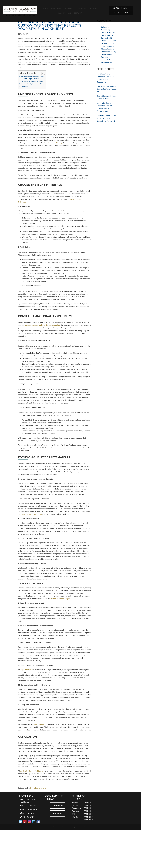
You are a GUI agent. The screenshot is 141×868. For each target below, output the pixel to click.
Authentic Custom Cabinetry (32, 807)
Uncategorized (106, 65)
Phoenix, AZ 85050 (28, 843)
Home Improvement (38, 825)
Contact (78, 12)
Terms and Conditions (81, 865)
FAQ (69, 12)
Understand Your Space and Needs (32, 78)
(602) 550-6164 (121, 7)
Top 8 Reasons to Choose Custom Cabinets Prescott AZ (107, 92)
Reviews (57, 851)
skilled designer (38, 758)
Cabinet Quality (107, 39)
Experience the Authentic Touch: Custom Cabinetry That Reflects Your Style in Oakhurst (50, 25)
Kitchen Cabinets (107, 50)
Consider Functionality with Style (32, 83)
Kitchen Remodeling (108, 53)
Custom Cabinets (107, 45)
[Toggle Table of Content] (42, 75)
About (81, 7)
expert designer (27, 701)
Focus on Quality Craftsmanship (32, 86)
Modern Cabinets (107, 62)
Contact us (57, 843)
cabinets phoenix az (108, 42)
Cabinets (55, 7)
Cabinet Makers (107, 36)
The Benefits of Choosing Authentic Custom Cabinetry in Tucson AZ (107, 123)
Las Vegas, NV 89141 (29, 847)
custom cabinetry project (60, 626)
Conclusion (24, 88)
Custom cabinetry (55, 147)
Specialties (69, 7)
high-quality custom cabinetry (30, 537)
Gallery (61, 12)
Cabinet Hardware (108, 33)
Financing (93, 7)
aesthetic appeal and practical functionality (43, 338)
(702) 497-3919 (121, 12)
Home (46, 7)
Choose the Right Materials (30, 81)
